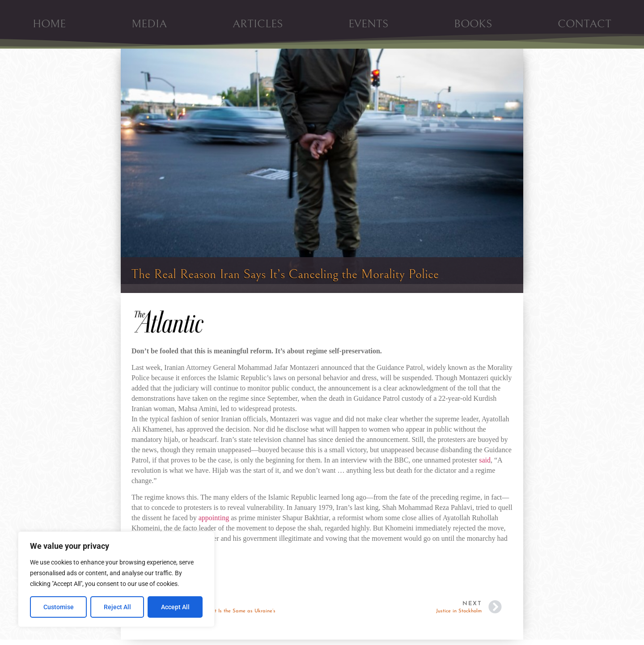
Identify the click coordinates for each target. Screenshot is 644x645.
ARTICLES (258, 24)
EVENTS (368, 24)
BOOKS (473, 24)
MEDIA (149, 24)
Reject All (117, 607)
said (485, 460)
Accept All (175, 607)
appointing (214, 518)
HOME (49, 24)
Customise (59, 607)
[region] (116, 579)
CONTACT (585, 24)
